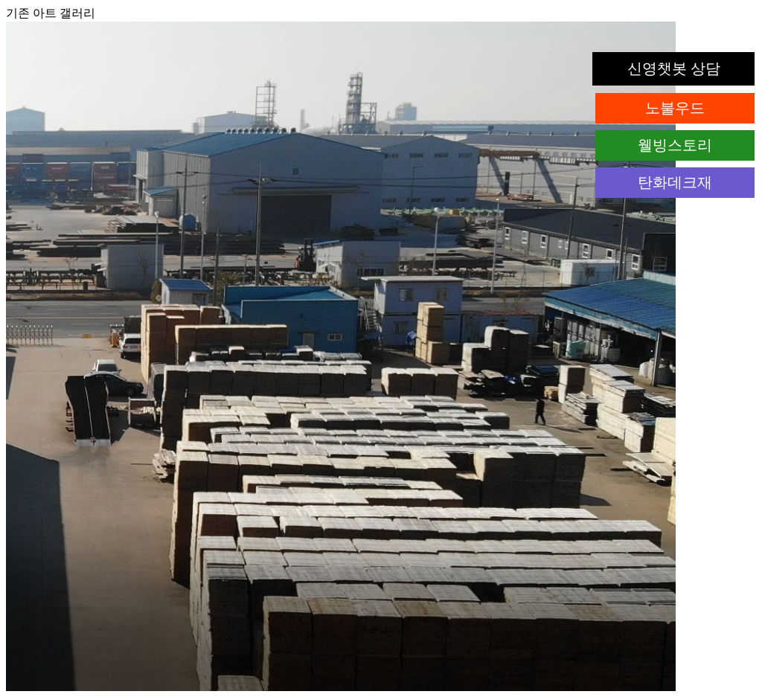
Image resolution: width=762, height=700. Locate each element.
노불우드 (675, 108)
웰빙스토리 (675, 145)
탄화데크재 (675, 182)
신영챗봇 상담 (674, 68)
